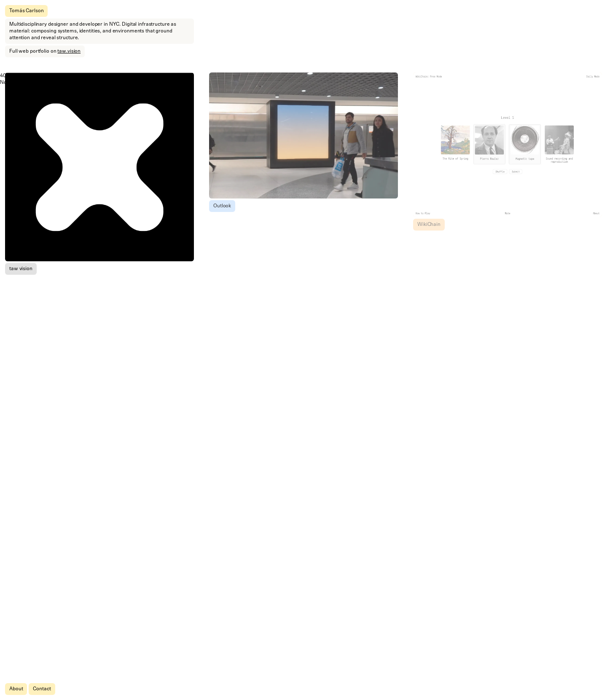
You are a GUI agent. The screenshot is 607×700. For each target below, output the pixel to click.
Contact (42, 689)
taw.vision (69, 51)
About (16, 689)
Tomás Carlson (26, 11)
